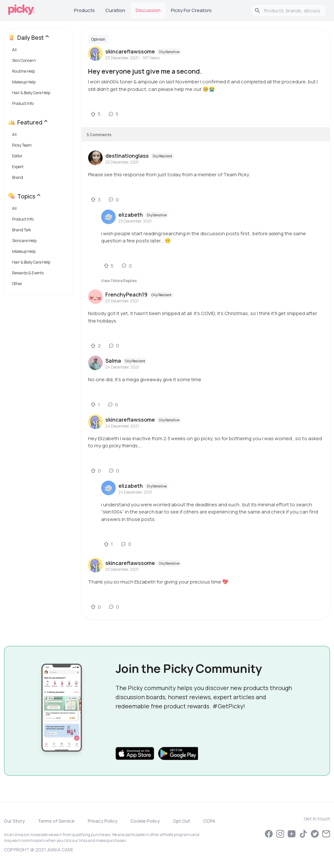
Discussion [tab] (148, 10)
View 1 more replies (119, 281)
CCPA (209, 821)
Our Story (14, 821)
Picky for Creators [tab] (191, 10)
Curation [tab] (115, 10)
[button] (40, 51)
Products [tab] (84, 10)
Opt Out (182, 821)
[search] (292, 10)
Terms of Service (56, 821)
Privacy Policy (103, 821)
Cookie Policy (145, 821)
